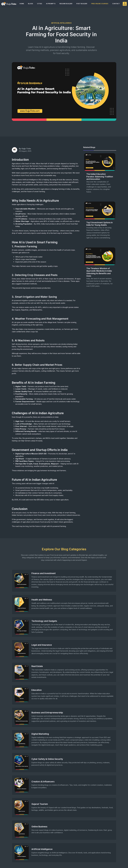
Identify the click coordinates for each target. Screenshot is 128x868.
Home (22, 4)
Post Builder (82, 4)
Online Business (39, 827)
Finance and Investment (44, 573)
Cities (40, 4)
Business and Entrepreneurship (47, 713)
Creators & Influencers (43, 782)
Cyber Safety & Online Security (47, 759)
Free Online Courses (100, 4)
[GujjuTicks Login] (125, 4)
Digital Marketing (40, 734)
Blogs (31, 4)
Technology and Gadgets (44, 621)
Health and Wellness (42, 600)
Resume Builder (66, 4)
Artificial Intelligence (42, 849)
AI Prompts (51, 4)
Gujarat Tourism (40, 804)
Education (37, 690)
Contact (116, 4)
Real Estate (37, 666)
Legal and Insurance (42, 645)
